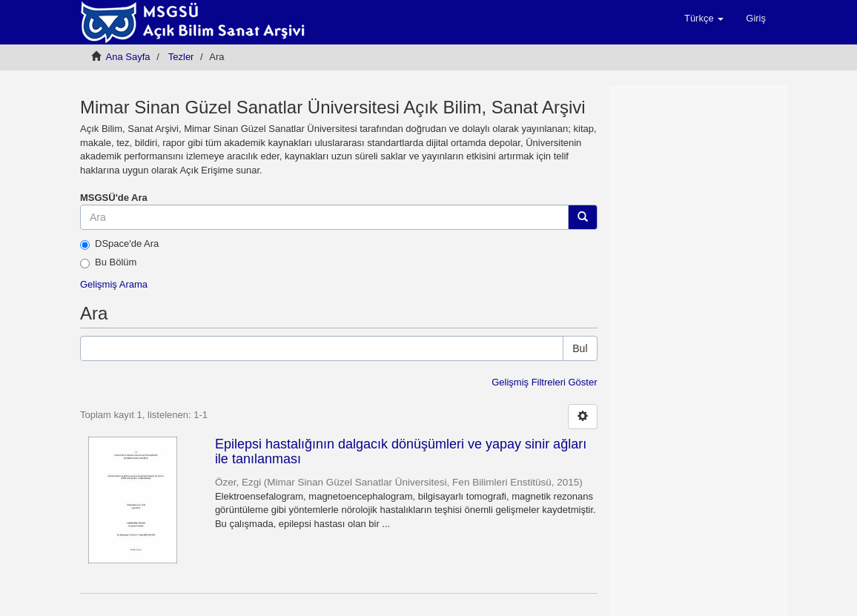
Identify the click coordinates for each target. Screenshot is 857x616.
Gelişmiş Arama (114, 284)
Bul (580, 348)
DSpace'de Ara (119, 244)
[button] (704, 19)
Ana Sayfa (128, 57)
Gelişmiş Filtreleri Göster (544, 382)
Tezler (181, 57)
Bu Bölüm (108, 262)
